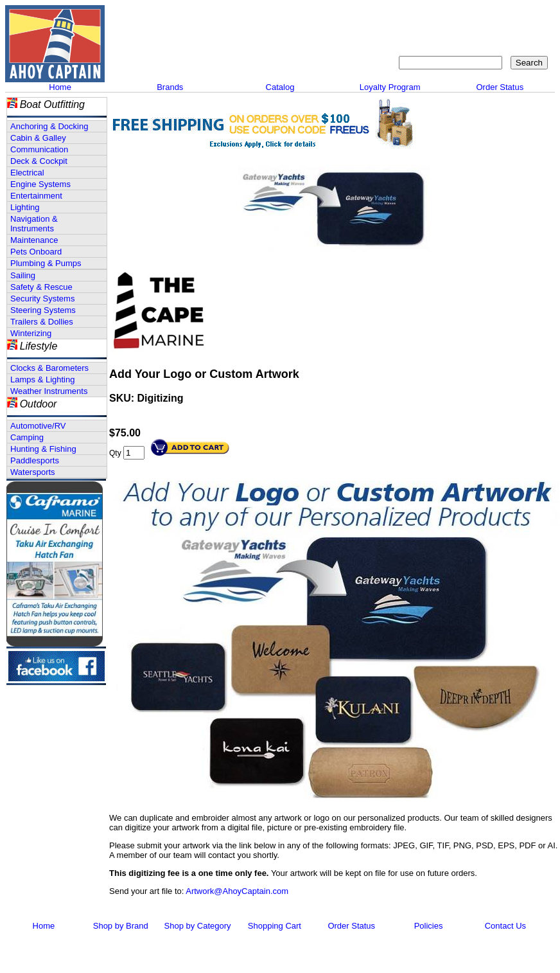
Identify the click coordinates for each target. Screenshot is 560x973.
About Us (357, 16)
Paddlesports (35, 460)
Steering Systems (43, 310)
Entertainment (36, 196)
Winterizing (31, 333)
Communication (39, 149)
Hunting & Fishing (43, 449)
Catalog (280, 87)
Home (60, 87)
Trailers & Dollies (42, 322)
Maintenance (34, 240)
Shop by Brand (121, 926)
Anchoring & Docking (49, 126)
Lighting (25, 207)
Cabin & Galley (38, 138)
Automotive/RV (38, 426)
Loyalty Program (390, 87)
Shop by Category (198, 926)
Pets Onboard (36, 252)
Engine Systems (40, 184)
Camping (27, 437)
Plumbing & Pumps (46, 263)
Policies (429, 926)
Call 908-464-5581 (156, 58)
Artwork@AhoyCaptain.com (237, 891)
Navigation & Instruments (34, 224)
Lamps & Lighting (42, 379)
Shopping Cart (520, 16)
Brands (170, 87)
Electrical (27, 173)
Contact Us (411, 16)
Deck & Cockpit (39, 161)
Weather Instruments (49, 391)
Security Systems (42, 299)
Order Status (500, 87)
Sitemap (462, 16)
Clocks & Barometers (49, 368)
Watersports (33, 472)
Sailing (23, 275)
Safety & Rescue (41, 287)
